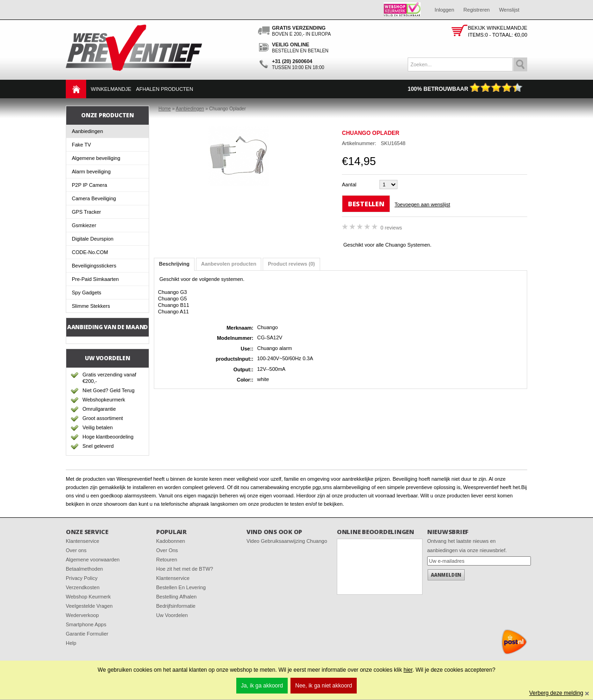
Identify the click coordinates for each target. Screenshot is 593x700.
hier (408, 670)
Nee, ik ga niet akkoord (324, 686)
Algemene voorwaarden (93, 560)
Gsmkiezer (84, 225)
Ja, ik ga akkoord (262, 686)
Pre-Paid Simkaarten (95, 279)
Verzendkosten (83, 587)
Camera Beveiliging (94, 198)
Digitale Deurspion (93, 239)
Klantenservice (82, 541)
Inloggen (444, 10)
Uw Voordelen (172, 615)
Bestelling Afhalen (176, 597)
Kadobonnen (170, 541)
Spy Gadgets (87, 293)
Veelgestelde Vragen (89, 606)
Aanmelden (446, 575)
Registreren (476, 10)
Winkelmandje (111, 89)
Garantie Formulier (87, 634)
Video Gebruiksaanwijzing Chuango (287, 541)
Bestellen (366, 204)
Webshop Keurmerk (88, 597)
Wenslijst (509, 10)
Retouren (167, 560)
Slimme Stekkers (91, 306)
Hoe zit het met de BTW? (185, 569)
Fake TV (81, 145)
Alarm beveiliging (91, 172)
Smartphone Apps (86, 624)
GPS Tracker (86, 212)
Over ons (76, 550)
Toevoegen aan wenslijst (423, 204)
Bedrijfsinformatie (176, 606)
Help (71, 643)
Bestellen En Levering (181, 587)
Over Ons (167, 550)
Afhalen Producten (164, 89)
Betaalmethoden (84, 569)
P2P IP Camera (89, 185)
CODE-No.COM (90, 252)
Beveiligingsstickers (94, 266)
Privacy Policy (82, 578)
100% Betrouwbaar (465, 89)
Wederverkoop (82, 615)
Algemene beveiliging (96, 158)
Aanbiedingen (87, 131)
